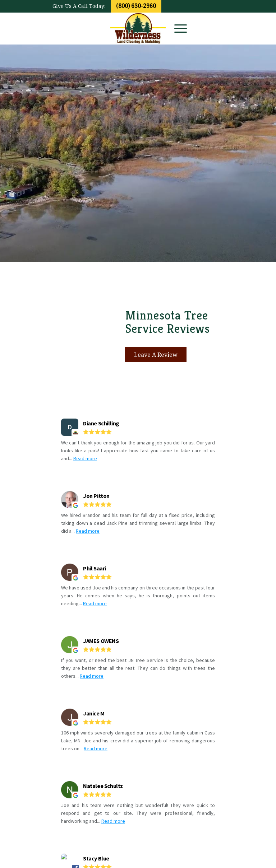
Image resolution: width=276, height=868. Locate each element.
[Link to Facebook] (207, 28)
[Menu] (177, 28)
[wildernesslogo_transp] (138, 28)
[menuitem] (177, 28)
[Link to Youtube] (218, 28)
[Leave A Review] (156, 355)
